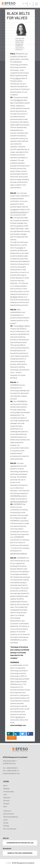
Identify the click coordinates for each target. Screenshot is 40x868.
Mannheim (7, 798)
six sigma (16, 78)
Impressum (7, 811)
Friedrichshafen (9, 792)
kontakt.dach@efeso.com (11, 773)
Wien (5, 807)
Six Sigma (18, 100)
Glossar (6, 823)
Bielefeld (6, 789)
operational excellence (19, 212)
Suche (5, 820)
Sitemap (6, 826)
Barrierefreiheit (9, 814)
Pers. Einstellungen (10, 829)
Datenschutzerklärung (11, 817)
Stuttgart (6, 804)
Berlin (5, 786)
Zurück (12, 738)
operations (19, 717)
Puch (5, 795)
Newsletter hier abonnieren (20, 853)
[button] (10, 734)
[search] (30, 4)
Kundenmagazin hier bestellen (20, 843)
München (6, 801)
